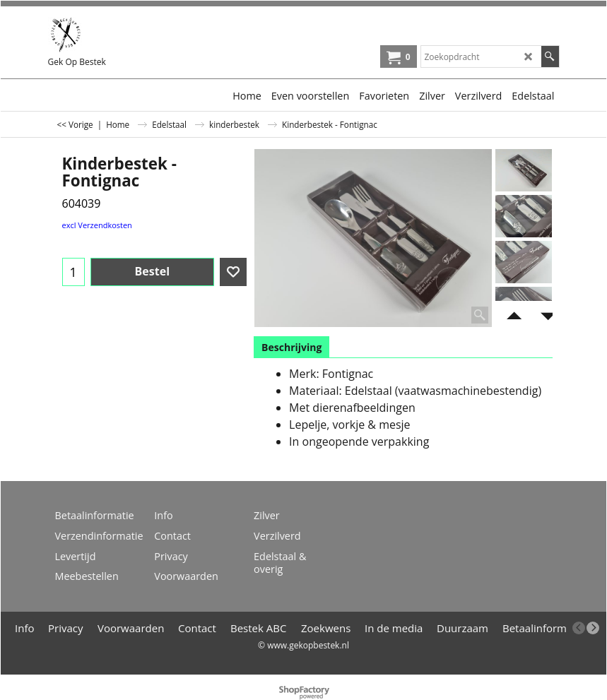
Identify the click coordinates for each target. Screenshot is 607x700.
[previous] (579, 628)
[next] (593, 628)
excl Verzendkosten (97, 225)
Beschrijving (291, 347)
